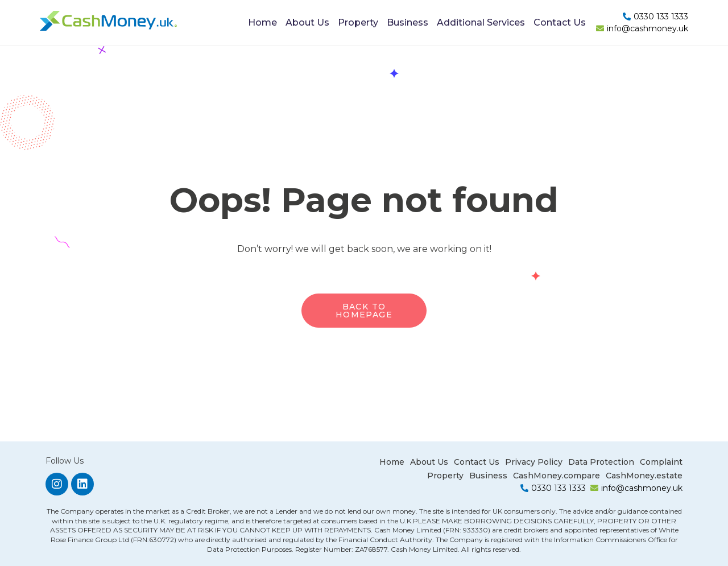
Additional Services (481, 22)
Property (358, 22)
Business (408, 22)
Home (262, 22)
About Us (307, 22)
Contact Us (560, 22)
